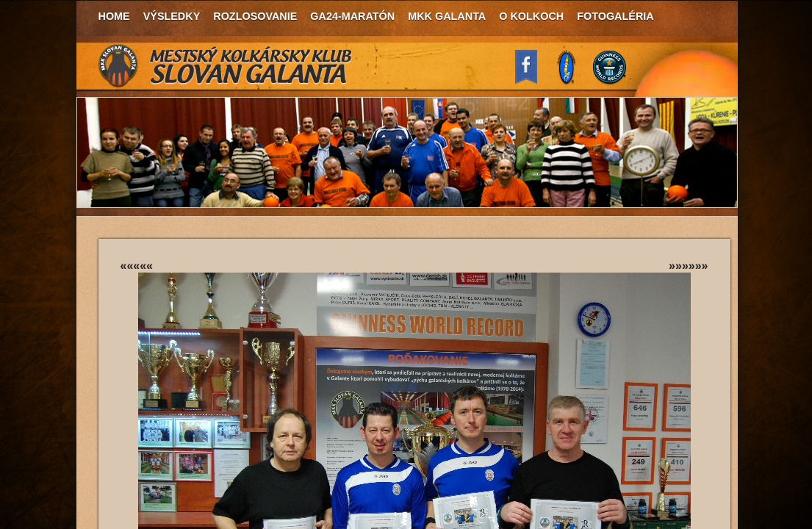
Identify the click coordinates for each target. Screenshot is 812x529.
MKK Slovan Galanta (226, 66)
